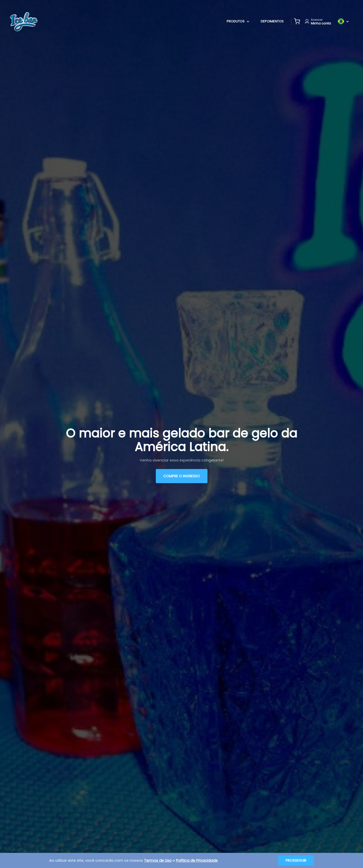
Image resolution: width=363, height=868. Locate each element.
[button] (297, 21)
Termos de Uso (158, 860)
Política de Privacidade (197, 860)
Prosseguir (296, 860)
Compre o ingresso (182, 476)
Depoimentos (272, 21)
